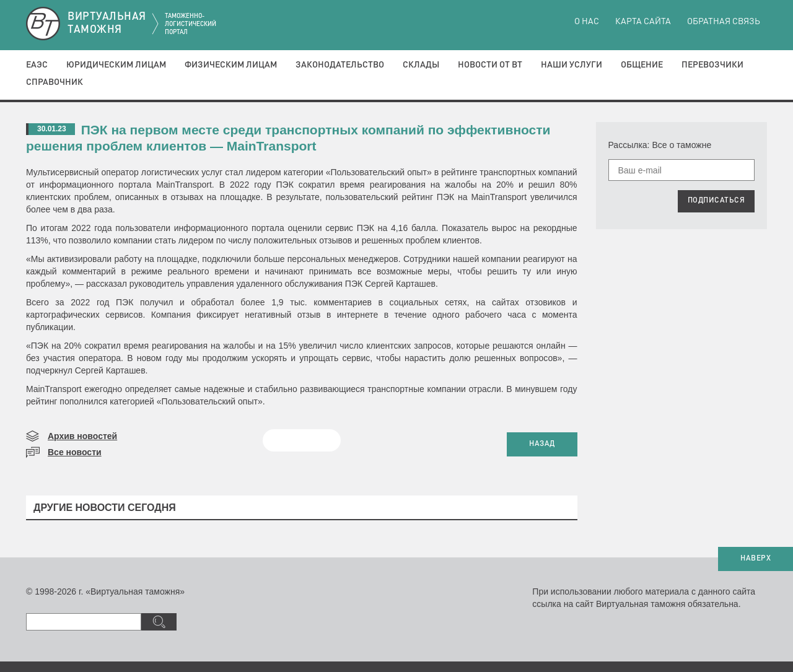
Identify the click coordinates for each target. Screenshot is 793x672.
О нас (587, 22)
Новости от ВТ (490, 65)
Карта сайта (643, 22)
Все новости (75, 452)
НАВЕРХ (756, 559)
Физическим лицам (231, 65)
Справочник (55, 82)
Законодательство (340, 65)
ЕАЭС (37, 65)
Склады (421, 65)
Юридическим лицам (116, 65)
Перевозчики (712, 65)
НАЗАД (542, 444)
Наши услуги (572, 65)
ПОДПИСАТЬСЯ (716, 201)
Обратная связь (724, 22)
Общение (642, 65)
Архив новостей (82, 436)
